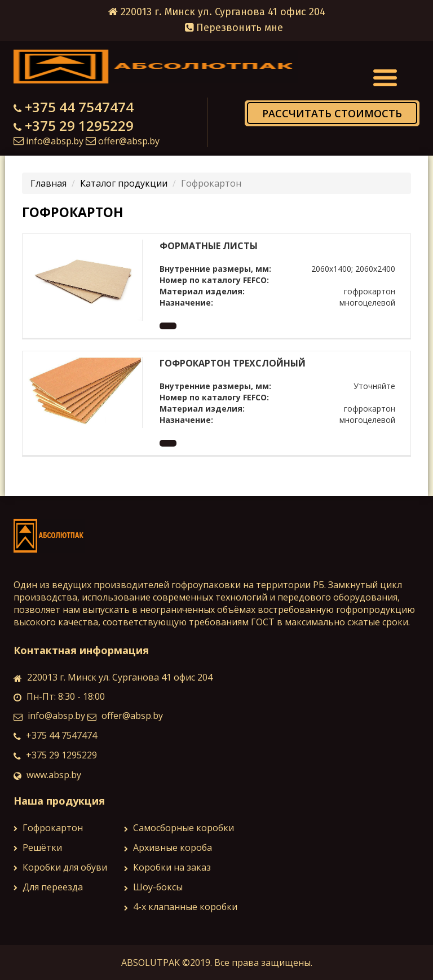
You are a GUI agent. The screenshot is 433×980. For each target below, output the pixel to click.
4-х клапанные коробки (181, 907)
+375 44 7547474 (79, 107)
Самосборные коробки (179, 828)
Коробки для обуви (60, 867)
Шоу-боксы (153, 887)
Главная (48, 183)
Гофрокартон (48, 828)
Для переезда (48, 887)
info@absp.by (55, 141)
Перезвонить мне (234, 28)
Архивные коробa (168, 847)
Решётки (38, 847)
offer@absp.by (129, 141)
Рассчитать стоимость (332, 113)
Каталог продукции (124, 183)
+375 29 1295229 (79, 125)
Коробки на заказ (167, 867)
